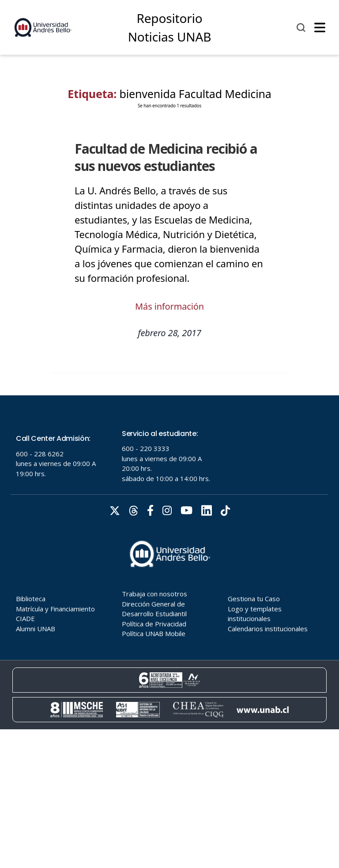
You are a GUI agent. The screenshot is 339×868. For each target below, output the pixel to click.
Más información (169, 306)
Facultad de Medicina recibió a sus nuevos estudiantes (166, 157)
